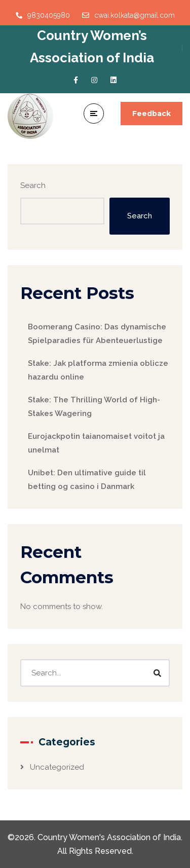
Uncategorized (57, 767)
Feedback (151, 114)
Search (33, 185)
